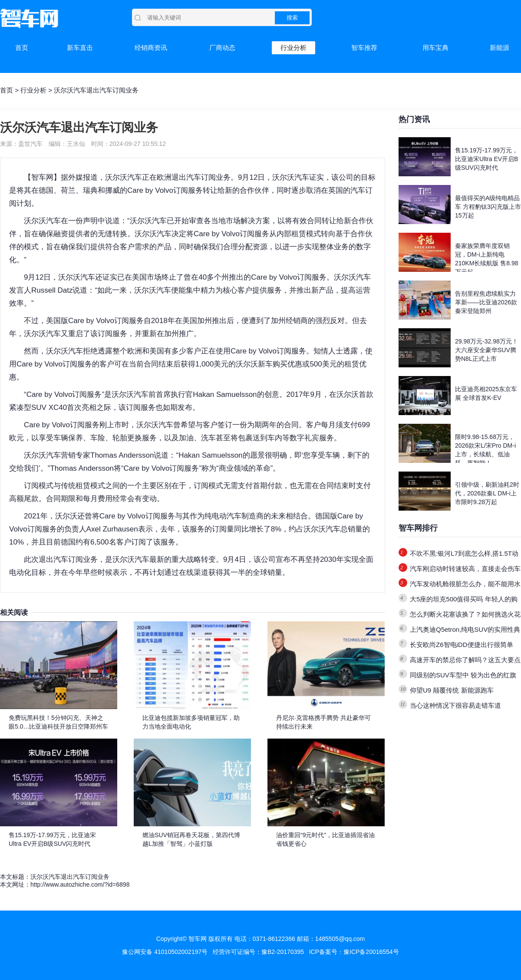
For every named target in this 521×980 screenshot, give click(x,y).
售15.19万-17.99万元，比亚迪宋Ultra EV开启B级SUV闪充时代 (486, 159)
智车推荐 (364, 48)
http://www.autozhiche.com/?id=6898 (80, 884)
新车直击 (80, 48)
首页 (22, 48)
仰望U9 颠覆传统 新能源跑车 (452, 690)
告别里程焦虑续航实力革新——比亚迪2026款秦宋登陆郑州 (486, 302)
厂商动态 (222, 48)
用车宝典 (435, 48)
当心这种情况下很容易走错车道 (455, 705)
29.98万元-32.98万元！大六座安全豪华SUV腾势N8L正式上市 (486, 350)
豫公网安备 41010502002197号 (165, 952)
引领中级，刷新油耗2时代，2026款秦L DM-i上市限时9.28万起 (487, 493)
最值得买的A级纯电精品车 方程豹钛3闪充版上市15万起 (488, 207)
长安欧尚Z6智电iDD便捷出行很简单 (462, 645)
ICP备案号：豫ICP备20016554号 (354, 952)
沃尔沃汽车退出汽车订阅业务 (70, 877)
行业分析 (293, 48)
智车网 (42, 177)
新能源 (500, 48)
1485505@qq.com (340, 939)
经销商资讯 (151, 48)
